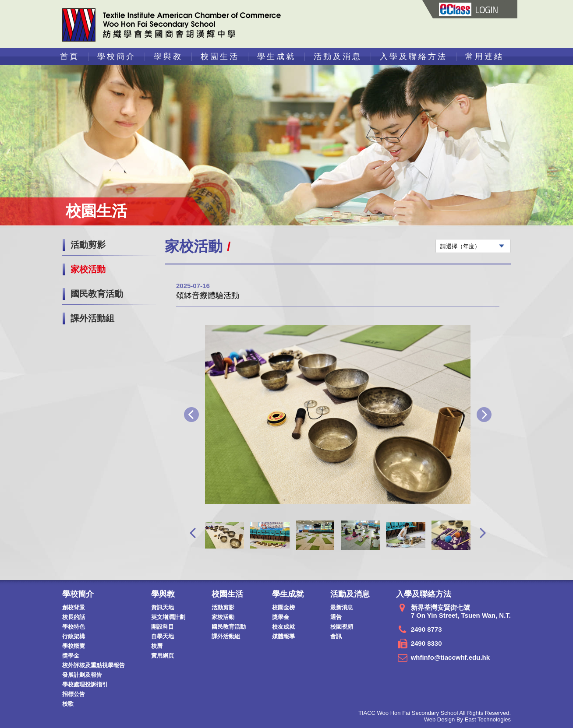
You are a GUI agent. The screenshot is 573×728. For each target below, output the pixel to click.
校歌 (68, 704)
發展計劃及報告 (82, 675)
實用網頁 (163, 656)
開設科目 (163, 627)
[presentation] (193, 533)
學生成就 (276, 56)
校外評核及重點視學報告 (94, 665)
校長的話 (74, 617)
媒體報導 (283, 636)
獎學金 (71, 656)
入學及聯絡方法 (414, 56)
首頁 (70, 56)
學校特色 (74, 627)
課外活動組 (92, 318)
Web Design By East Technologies (467, 719)
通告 (336, 617)
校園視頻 (342, 627)
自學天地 (163, 636)
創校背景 (74, 607)
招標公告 (74, 694)
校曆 (157, 646)
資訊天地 (163, 607)
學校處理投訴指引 (85, 684)
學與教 (168, 56)
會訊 (336, 636)
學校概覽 (74, 646)
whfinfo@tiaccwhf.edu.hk (450, 657)
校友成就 (283, 627)
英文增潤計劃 (168, 617)
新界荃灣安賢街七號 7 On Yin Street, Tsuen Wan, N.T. (461, 611)
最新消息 (342, 607)
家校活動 (88, 269)
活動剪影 (88, 245)
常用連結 (485, 56)
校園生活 (220, 56)
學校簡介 (117, 56)
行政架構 (74, 636)
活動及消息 (338, 56)
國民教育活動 (97, 294)
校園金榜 (283, 607)
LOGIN (468, 10)
